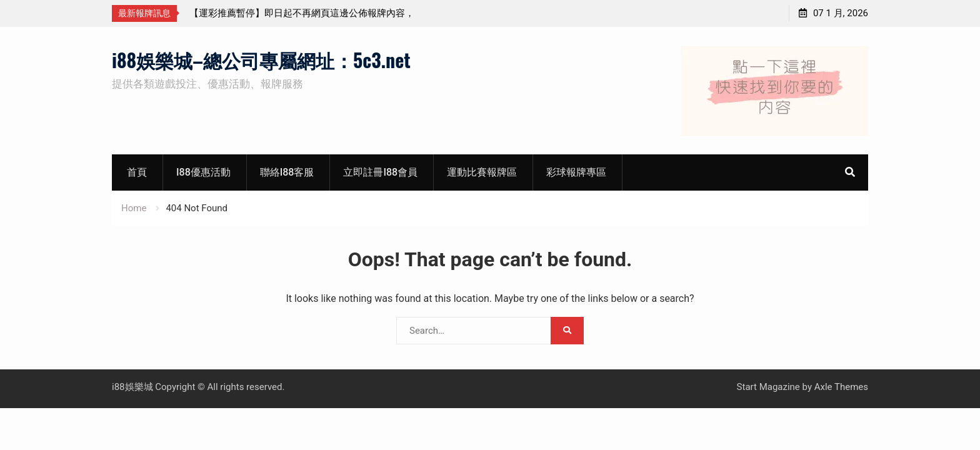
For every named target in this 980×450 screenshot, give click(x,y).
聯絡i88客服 (287, 172)
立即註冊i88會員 (380, 172)
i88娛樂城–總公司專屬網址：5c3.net (261, 60)
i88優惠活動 (203, 172)
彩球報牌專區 (576, 172)
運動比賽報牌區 (482, 172)
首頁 (137, 172)
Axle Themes (841, 387)
